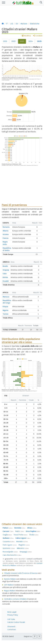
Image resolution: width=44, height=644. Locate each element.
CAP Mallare (9, 585)
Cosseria (9, 541)
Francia (6, 238)
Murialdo (22, 541)
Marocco (6, 297)
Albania (6, 231)
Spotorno (9, 548)
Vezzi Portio (21, 535)
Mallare (24, 24)
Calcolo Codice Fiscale (16, 622)
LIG (12, 24)
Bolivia (5, 277)
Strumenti (11, 627)
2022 (13, 41)
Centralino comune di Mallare (15, 599)
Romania (6, 227)
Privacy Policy (13, 615)
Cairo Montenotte (12, 555)
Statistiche (34, 24)
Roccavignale (10, 552)
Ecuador (6, 281)
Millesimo (23, 548)
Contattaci (12, 629)
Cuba (5, 274)
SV (17, 24)
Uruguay (6, 270)
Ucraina (6, 234)
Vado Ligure (10, 545)
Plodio (34, 535)
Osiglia (7, 535)
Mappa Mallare (10, 591)
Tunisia (5, 314)
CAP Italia (11, 619)
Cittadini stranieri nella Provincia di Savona (21, 573)
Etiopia (5, 307)
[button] (41, 3)
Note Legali (12, 612)
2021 (5, 41)
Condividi (38, 36)
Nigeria (5, 310)
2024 (31, 41)
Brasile (5, 266)
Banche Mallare (10, 579)
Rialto (20, 531)
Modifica (26, 36)
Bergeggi (26, 552)
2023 (22, 41)
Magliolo (24, 545)
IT (7, 24)
